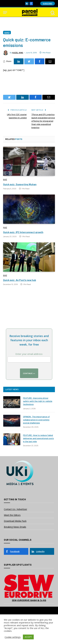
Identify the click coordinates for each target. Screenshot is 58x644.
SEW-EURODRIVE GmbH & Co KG (29, 600)
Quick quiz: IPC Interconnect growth (23, 232)
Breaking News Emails (15, 527)
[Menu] (5, 12)
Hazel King (18, 53)
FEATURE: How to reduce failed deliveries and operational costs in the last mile (38, 438)
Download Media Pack (15, 521)
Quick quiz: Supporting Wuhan (20, 184)
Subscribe (48, 3)
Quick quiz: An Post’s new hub (20, 280)
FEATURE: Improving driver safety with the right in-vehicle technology (38, 401)
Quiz (7, 32)
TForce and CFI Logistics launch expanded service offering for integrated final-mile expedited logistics (43, 121)
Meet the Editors (12, 515)
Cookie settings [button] (13, 637)
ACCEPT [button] (28, 637)
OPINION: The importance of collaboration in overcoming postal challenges (36, 420)
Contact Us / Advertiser (15, 509)
